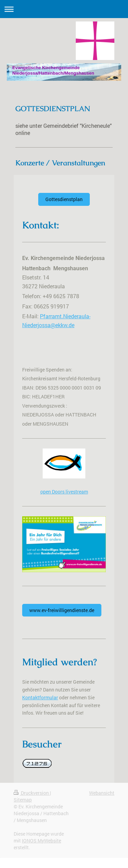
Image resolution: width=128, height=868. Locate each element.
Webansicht (102, 793)
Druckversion (32, 793)
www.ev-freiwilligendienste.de (62, 610)
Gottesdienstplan (64, 199)
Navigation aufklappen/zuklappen (64, 9)
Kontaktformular (40, 697)
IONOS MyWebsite (41, 841)
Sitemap (23, 800)
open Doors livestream (64, 492)
